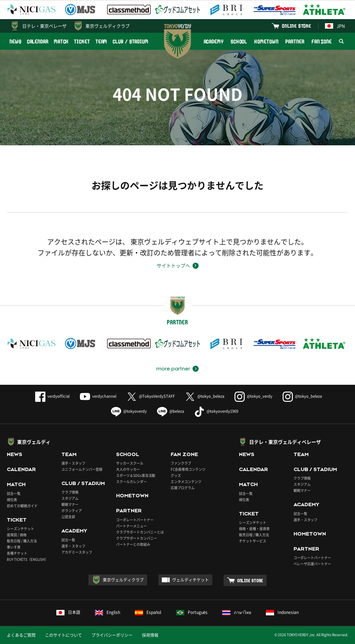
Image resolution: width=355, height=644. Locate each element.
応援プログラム (183, 488)
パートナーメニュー (131, 526)
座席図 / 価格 (17, 535)
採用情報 (150, 635)
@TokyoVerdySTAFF (151, 396)
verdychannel (98, 396)
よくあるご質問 (21, 635)
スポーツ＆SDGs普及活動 (136, 475)
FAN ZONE (322, 41)
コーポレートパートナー (135, 520)
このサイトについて (63, 635)
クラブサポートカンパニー (137, 538)
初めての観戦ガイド (22, 506)
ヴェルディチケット (190, 580)
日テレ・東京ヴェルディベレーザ (285, 442)
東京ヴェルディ (34, 442)
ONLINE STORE (297, 26)
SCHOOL (239, 41)
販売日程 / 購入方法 (22, 541)
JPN (335, 26)
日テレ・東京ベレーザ (44, 26)
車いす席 (14, 547)
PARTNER (295, 41)
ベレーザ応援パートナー (312, 564)
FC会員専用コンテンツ (188, 469)
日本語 (68, 612)
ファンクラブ (181, 463)
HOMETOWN (266, 41)
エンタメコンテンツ (186, 481)
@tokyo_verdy (253, 396)
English (108, 612)
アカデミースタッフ (77, 552)
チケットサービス (253, 541)
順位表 (12, 500)
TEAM (102, 41)
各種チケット (17, 553)
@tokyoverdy (129, 411)
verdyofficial (52, 396)
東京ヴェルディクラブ (108, 26)
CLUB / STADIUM (131, 41)
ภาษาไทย (237, 612)
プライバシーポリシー (112, 635)
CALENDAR (38, 41)
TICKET (82, 41)
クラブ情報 (70, 492)
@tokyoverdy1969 (216, 411)
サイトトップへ (173, 265)
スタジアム (70, 498)
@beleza (171, 411)
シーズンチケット (20, 529)
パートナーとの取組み (133, 544)
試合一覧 (14, 493)
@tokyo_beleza (205, 396)
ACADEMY (214, 41)
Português (192, 612)
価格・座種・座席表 (254, 529)
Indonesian (282, 612)
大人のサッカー (128, 469)
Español (148, 612)
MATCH (61, 41)
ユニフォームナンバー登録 (82, 469)
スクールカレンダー (131, 481)
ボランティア (72, 510)
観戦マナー (70, 504)
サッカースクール (130, 463)
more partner (173, 369)
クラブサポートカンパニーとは (140, 532)
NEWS (16, 41)
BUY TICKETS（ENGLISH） (27, 559)
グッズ (176, 475)
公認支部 (68, 517)
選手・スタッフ (73, 463)
